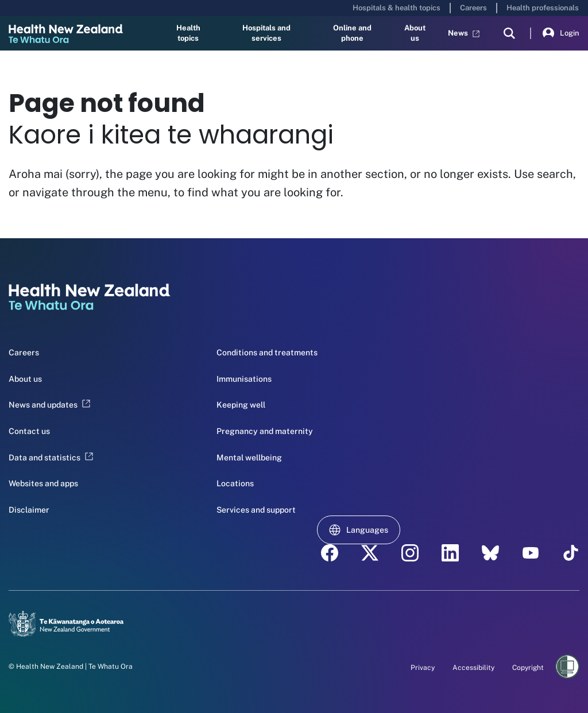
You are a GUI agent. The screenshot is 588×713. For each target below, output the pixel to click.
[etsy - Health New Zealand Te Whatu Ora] (490, 553)
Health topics (188, 33)
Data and (51, 458)
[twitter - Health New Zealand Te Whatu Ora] (370, 553)
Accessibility (473, 668)
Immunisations (244, 379)
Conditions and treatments (267, 352)
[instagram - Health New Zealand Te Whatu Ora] (410, 553)
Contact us (29, 431)
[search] (509, 33)
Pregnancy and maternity (265, 431)
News (464, 33)
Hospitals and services (266, 33)
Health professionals (543, 8)
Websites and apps (43, 483)
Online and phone (352, 33)
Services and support (256, 510)
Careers (473, 8)
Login (561, 33)
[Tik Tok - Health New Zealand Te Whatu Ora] (571, 553)
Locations (235, 483)
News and (49, 405)
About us (415, 33)
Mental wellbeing (249, 458)
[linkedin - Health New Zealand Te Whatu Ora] (450, 553)
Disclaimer (29, 510)
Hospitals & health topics (396, 8)
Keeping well (241, 405)
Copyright (528, 668)
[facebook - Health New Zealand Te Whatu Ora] (330, 553)
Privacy (423, 668)
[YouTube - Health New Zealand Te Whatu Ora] (531, 553)
